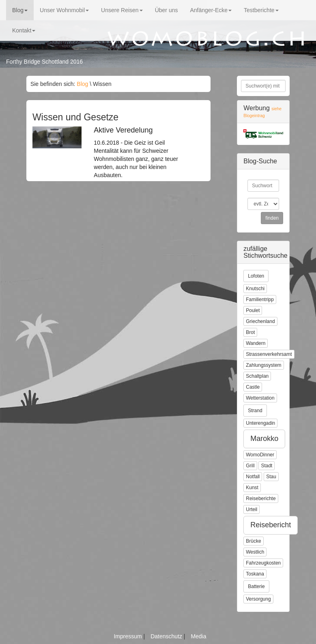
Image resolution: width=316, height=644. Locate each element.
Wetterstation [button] (260, 398)
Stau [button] (271, 477)
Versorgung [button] (258, 599)
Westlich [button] (255, 552)
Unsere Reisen (122, 10)
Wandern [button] (256, 343)
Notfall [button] (253, 477)
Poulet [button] (253, 310)
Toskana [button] (255, 574)
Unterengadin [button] (260, 423)
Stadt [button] (267, 466)
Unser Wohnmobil (64, 10)
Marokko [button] (264, 439)
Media (198, 636)
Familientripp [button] (260, 300)
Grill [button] (250, 466)
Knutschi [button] (255, 289)
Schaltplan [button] (257, 376)
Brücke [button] (253, 541)
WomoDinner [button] (260, 455)
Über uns (167, 10)
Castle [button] (253, 387)
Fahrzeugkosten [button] (263, 563)
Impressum (128, 636)
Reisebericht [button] (271, 525)
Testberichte (261, 10)
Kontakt (24, 30)
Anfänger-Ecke (211, 10)
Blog (20, 10)
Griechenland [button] (260, 321)
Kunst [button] (252, 488)
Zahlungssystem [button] (263, 365)
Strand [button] (255, 411)
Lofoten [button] (256, 276)
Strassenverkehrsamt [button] (269, 354)
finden (272, 218)
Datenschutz (167, 636)
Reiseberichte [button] (261, 499)
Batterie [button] (256, 586)
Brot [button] (250, 332)
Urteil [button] (252, 509)
